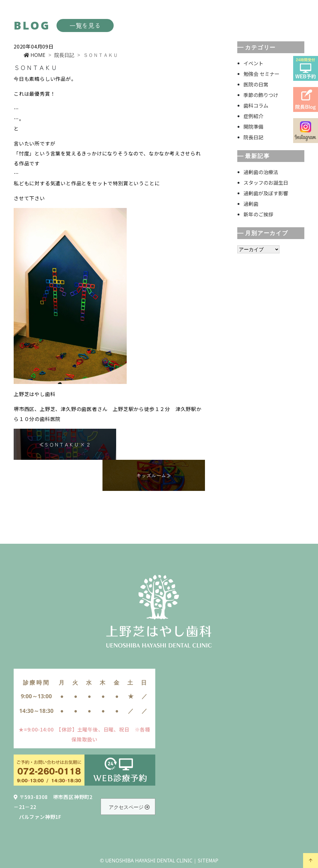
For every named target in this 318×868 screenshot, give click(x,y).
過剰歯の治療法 (261, 172)
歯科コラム (256, 105)
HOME (34, 55)
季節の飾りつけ (261, 95)
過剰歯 (251, 204)
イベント (253, 63)
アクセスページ (129, 807)
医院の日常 (256, 84)
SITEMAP (208, 860)
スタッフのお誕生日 (266, 182)
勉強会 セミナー (261, 74)
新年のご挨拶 (258, 214)
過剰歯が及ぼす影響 (266, 193)
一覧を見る (85, 25)
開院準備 (253, 127)
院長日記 (64, 55)
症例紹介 (253, 116)
